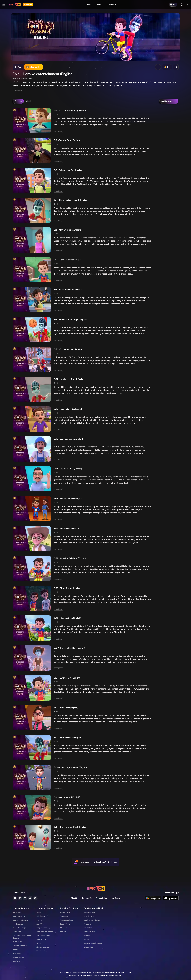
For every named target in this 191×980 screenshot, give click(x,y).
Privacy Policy (102, 898)
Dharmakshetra (19, 917)
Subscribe (28, 5)
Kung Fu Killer (42, 928)
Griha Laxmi (65, 913)
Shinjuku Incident (43, 947)
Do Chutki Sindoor (19, 942)
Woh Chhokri (89, 917)
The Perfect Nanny (43, 936)
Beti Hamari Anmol (20, 946)
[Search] (182, 5)
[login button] (188, 5)
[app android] (154, 899)
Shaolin (39, 944)
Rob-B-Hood (41, 940)
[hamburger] (4, 5)
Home (89, 5)
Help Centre (115, 898)
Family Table (65, 924)
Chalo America (90, 932)
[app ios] (171, 899)
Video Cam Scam (67, 920)
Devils (39, 913)
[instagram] (35, 898)
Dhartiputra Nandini (20, 920)
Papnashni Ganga (19, 928)
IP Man (39, 920)
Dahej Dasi (17, 913)
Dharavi (87, 936)
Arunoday (88, 928)
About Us (75, 898)
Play (18, 67)
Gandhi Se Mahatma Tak (93, 944)
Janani (15, 950)
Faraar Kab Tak (19, 958)
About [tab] (29, 101)
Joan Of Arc (41, 924)
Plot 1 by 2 (64, 928)
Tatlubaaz (64, 917)
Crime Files (17, 932)
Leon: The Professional (45, 932)
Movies (99, 5)
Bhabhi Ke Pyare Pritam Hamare (22, 937)
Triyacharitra (89, 924)
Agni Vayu (16, 961)
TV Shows (112, 5)
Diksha (87, 940)
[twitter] (20, 898)
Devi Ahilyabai (90, 913)
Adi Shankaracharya (92, 920)
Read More (18, 91)
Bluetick (63, 932)
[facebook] (15, 898)
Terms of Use (87, 898)
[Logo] (14, 5)
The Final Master (43, 951)
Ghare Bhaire (89, 947)
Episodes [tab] (18, 102)
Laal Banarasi (18, 924)
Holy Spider (41, 917)
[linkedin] (25, 898)
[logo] (96, 889)
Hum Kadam (17, 954)
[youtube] (30, 898)
